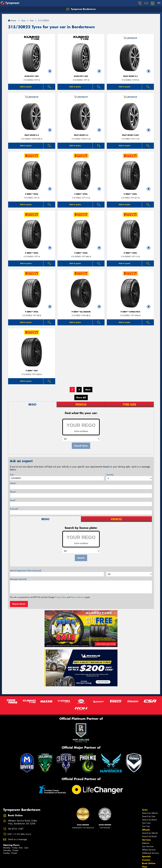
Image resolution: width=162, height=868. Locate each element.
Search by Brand (149, 820)
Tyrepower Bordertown (81, 9)
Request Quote (19, 604)
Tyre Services (148, 846)
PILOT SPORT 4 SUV (130, 135)
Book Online (149, 863)
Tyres (145, 810)
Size (12, 475)
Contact (146, 860)
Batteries (146, 843)
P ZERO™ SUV (32, 371)
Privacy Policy (61, 597)
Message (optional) (18, 579)
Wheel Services (149, 850)
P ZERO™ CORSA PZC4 (130, 312)
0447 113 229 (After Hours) (19, 834)
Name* (13, 483)
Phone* (13, 492)
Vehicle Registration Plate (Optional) (26, 571)
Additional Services (150, 853)
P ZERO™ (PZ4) (32, 194)
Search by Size (149, 816)
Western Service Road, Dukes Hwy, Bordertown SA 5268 (23, 822)
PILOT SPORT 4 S (130, 76)
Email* (13, 500)
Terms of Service (78, 597)
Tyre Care (146, 823)
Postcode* (14, 509)
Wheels (146, 830)
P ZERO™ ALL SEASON (81, 312)
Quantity (110, 475)
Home (12, 21)
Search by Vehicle (150, 813)
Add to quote (26, 87)
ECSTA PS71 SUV (32, 76)
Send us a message (17, 839)
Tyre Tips (146, 826)
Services (146, 840)
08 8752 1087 (16, 829)
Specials (146, 856)
